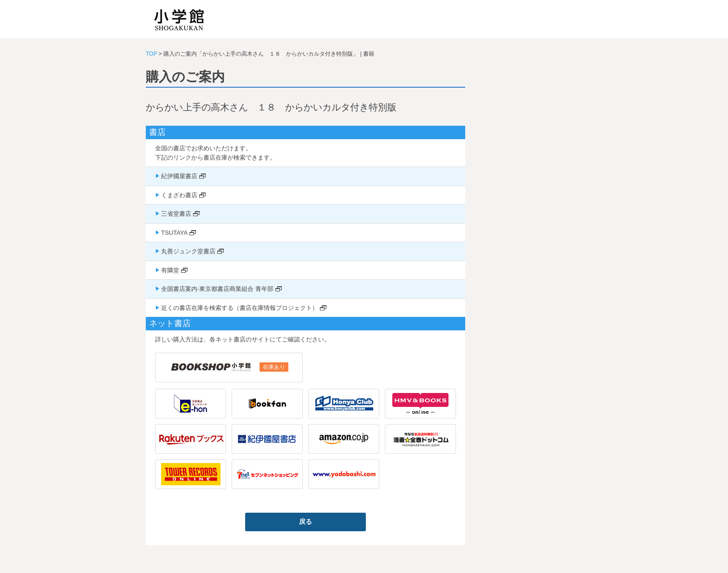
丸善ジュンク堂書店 (188, 251)
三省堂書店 (176, 214)
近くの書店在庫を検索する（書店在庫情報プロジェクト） (240, 308)
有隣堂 (170, 270)
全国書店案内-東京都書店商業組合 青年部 (217, 289)
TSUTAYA (174, 233)
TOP (151, 54)
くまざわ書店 (179, 195)
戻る (305, 521)
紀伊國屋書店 (179, 176)
